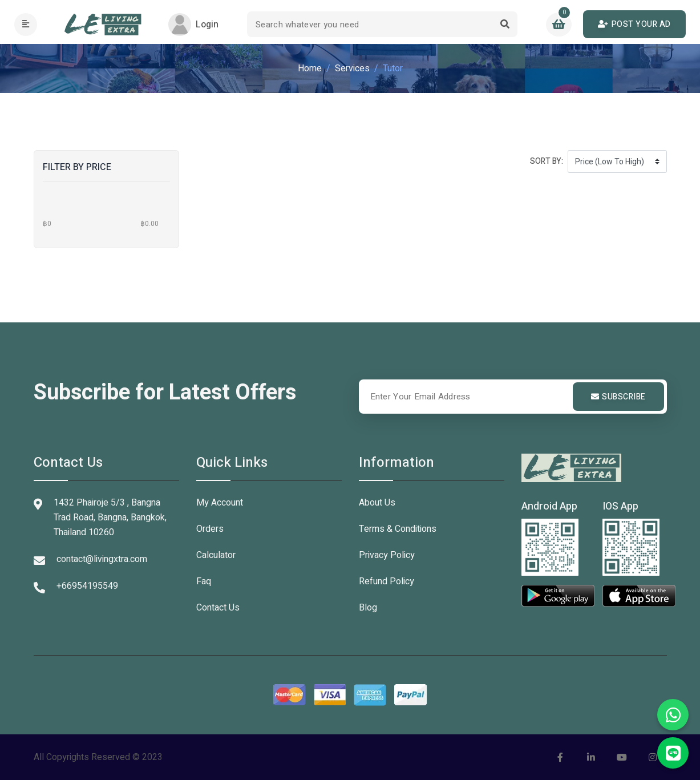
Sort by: (547, 161)
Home (310, 68)
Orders (210, 529)
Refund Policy (387, 581)
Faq (204, 581)
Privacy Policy (387, 555)
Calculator (216, 555)
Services (352, 68)
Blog (368, 608)
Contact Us (218, 608)
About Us (377, 503)
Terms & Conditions (398, 529)
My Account (220, 503)
